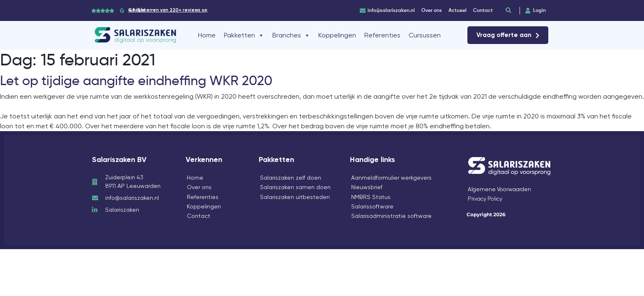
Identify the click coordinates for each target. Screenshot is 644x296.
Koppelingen (337, 35)
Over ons (199, 187)
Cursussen (425, 35)
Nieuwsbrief (367, 187)
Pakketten (244, 35)
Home (207, 35)
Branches (291, 35)
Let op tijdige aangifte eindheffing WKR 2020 (136, 81)
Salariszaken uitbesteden (295, 197)
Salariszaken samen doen (295, 187)
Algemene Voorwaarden (501, 189)
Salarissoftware (372, 206)
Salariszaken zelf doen (291, 178)
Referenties (382, 35)
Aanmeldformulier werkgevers (391, 178)
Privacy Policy (486, 199)
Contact (199, 216)
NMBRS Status (371, 197)
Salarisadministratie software (391, 216)
